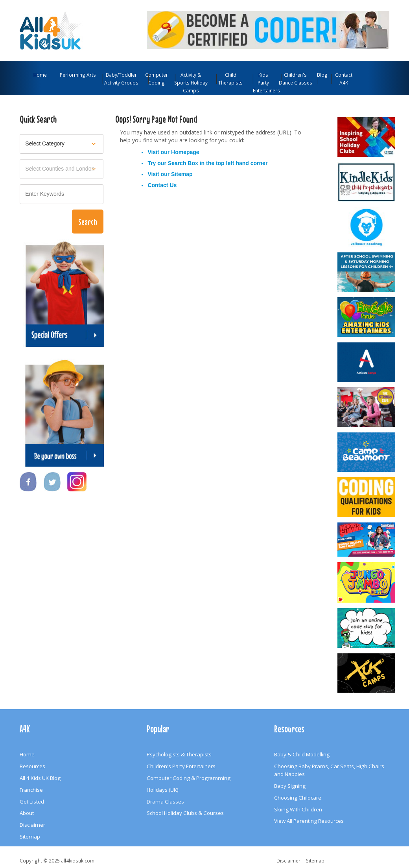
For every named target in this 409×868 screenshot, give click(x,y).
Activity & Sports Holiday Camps (191, 83)
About (27, 813)
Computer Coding (157, 79)
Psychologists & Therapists (179, 754)
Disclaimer (32, 825)
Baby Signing (290, 786)
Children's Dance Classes (296, 79)
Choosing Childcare (298, 798)
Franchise (31, 790)
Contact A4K (344, 79)
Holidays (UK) (163, 790)
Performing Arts (78, 75)
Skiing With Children (298, 809)
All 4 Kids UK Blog (40, 778)
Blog (322, 75)
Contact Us (162, 185)
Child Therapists (230, 79)
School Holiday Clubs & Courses (185, 813)
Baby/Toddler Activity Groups (121, 79)
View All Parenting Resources (309, 821)
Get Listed (32, 802)
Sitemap (182, 174)
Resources (32, 766)
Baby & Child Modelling (302, 754)
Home (40, 75)
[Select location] (62, 169)
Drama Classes (165, 802)
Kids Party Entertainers (264, 83)
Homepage (185, 152)
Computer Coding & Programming (189, 778)
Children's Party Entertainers (181, 766)
